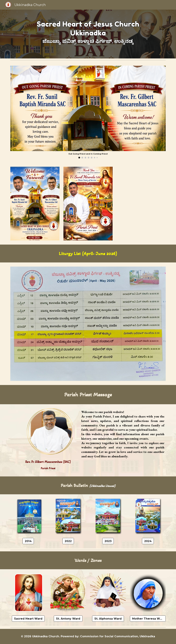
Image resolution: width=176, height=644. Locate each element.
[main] (88, 254)
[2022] (68, 541)
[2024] (148, 541)
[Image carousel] (88, 112)
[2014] (28, 541)
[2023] (108, 541)
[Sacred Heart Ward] (28, 619)
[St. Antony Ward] (68, 619)
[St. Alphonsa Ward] (108, 619)
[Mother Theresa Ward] (148, 619)
